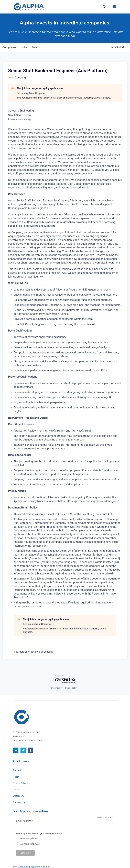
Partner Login (20, 802)
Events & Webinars (30, 844)
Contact (17, 789)
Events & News (21, 783)
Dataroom (18, 796)
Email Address (25, 821)
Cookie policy (71, 688)
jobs (25, 47)
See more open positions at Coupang (34, 652)
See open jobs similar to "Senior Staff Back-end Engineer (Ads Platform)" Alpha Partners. (64, 98)
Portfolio (18, 770)
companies (10, 47)
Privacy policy (56, 688)
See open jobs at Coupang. (31, 93)
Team (16, 777)
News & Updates (28, 838)
